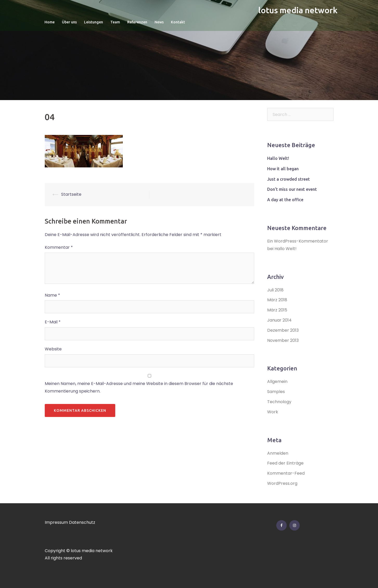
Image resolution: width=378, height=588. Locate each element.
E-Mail (53, 322)
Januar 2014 (279, 320)
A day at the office (285, 200)
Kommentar (59, 247)
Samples (276, 392)
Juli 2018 (275, 290)
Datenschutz (82, 522)
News (159, 22)
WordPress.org (282, 483)
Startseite (71, 194)
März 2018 (277, 300)
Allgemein (277, 381)
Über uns (69, 22)
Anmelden (278, 453)
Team (115, 22)
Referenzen (137, 22)
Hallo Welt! (278, 158)
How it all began (283, 169)
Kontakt (178, 22)
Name (52, 295)
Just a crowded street (289, 179)
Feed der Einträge (285, 463)
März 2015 (277, 310)
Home (50, 22)
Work (273, 412)
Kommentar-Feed (286, 473)
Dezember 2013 (283, 330)
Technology (279, 402)
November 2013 (283, 340)
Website (53, 349)
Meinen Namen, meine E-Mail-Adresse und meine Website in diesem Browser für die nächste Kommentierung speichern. (139, 387)
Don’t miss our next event (292, 189)
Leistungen (94, 22)
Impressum (56, 522)
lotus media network (298, 10)
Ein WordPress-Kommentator (298, 241)
